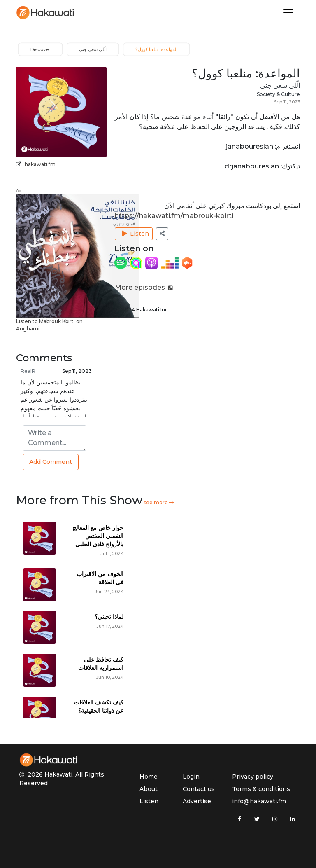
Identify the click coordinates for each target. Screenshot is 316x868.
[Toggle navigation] (288, 13)
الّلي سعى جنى (280, 85)
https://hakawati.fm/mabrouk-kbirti (174, 216)
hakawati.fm (40, 165)
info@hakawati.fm (259, 801)
